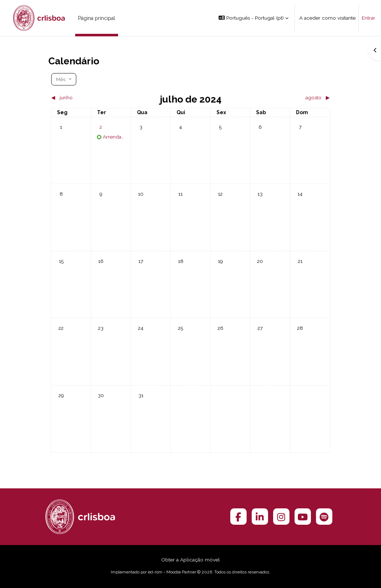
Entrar (368, 18)
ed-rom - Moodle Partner (172, 572)
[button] (254, 18)
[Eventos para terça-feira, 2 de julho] (101, 127)
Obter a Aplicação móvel (190, 560)
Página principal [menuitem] (97, 18)
